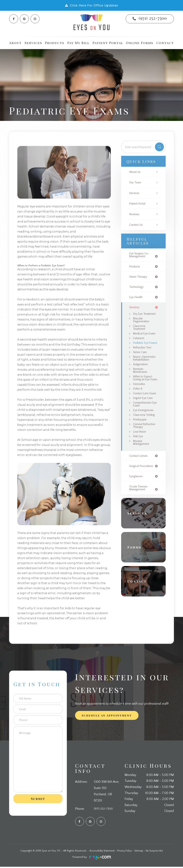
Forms (136, 574)
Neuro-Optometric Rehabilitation (142, 369)
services (135, 309)
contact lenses (140, 482)
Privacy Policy (124, 852)
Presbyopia (140, 441)
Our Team (136, 183)
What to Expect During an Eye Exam (144, 393)
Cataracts (139, 344)
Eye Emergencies (144, 432)
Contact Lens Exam (142, 412)
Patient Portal (108, 43)
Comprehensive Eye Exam (144, 425)
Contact (165, 43)
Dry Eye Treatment (140, 317)
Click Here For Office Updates (94, 5)
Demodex (139, 401)
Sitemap (140, 852)
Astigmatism (141, 377)
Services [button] (33, 43)
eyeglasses (136, 503)
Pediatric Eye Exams (141, 350)
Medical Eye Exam (145, 339)
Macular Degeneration (142, 325)
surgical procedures (142, 492)
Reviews (135, 214)
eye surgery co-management (140, 255)
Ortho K (138, 406)
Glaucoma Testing (145, 436)
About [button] (15, 43)
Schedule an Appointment (107, 717)
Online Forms (140, 43)
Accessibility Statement (99, 852)
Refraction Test (143, 357)
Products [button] (55, 43)
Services (135, 193)
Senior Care (141, 362)
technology (137, 288)
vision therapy (139, 277)
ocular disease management (139, 515)
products (135, 267)
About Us (135, 172)
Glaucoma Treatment (140, 333)
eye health (136, 298)
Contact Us (137, 225)
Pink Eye (139, 462)
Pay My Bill (78, 43)
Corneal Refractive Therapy (140, 449)
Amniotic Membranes (141, 384)
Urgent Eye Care (144, 419)
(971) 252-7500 (153, 18)
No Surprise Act (157, 852)
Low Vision (140, 457)
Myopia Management (142, 468)
